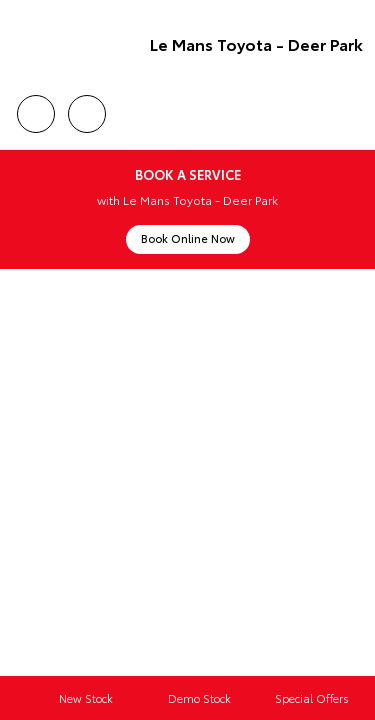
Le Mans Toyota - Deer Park (256, 43)
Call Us (36, 110)
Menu (351, 114)
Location (87, 110)
